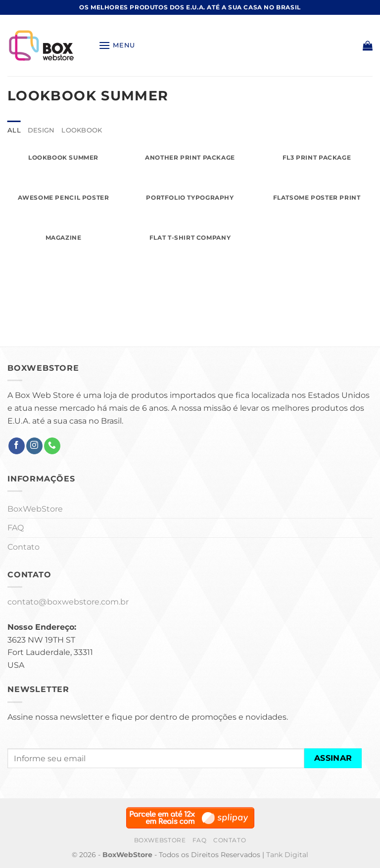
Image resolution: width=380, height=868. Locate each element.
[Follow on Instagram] (34, 446)
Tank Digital (287, 855)
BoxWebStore (35, 509)
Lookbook (82, 130)
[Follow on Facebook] (17, 446)
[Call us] (52, 446)
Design (41, 130)
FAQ (16, 528)
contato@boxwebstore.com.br (68, 602)
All (14, 130)
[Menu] (117, 45)
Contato (24, 547)
